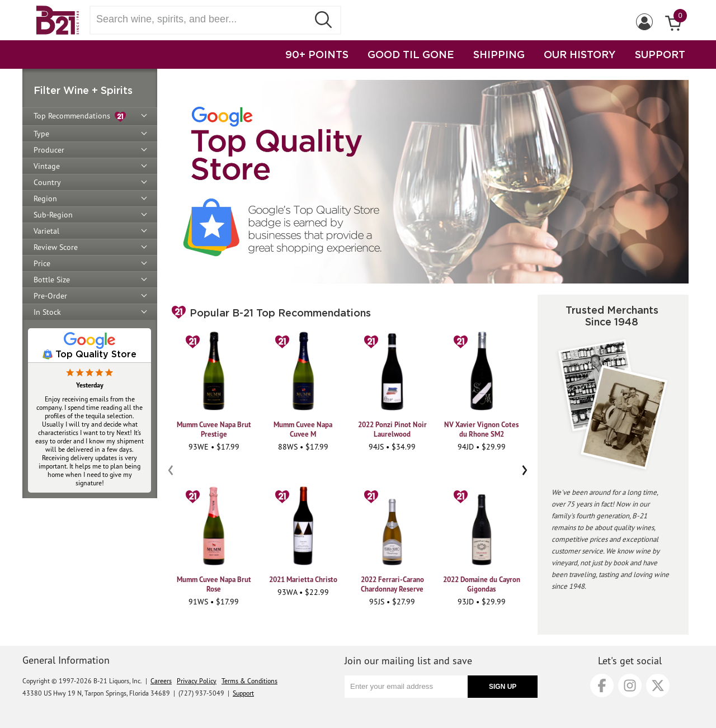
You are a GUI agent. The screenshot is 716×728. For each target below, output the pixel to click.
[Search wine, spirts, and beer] (202, 19)
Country (47, 182)
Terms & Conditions (249, 681)
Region (45, 198)
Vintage (47, 166)
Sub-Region (53, 215)
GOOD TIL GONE (411, 54)
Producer (49, 150)
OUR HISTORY (580, 54)
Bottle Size (52, 280)
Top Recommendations (80, 117)
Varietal (46, 231)
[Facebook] (602, 686)
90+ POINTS (317, 54)
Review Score (56, 247)
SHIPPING (499, 54)
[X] (658, 686)
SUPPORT (660, 54)
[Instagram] (630, 686)
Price (42, 263)
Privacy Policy (197, 681)
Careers (161, 681)
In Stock (47, 312)
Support (243, 693)
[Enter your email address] (406, 687)
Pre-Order (50, 296)
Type (41, 134)
